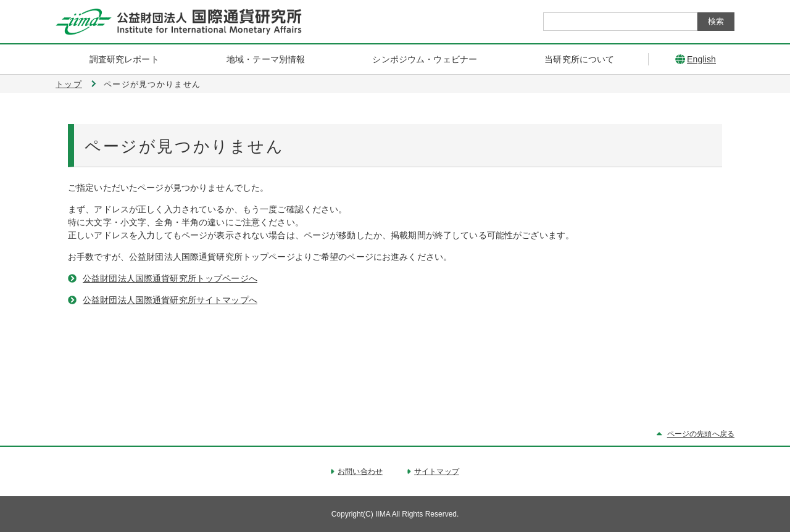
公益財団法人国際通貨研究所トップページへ (170, 278)
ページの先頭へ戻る (701, 434)
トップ (69, 84)
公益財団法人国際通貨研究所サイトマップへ (170, 300)
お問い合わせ (360, 472)
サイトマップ (437, 472)
